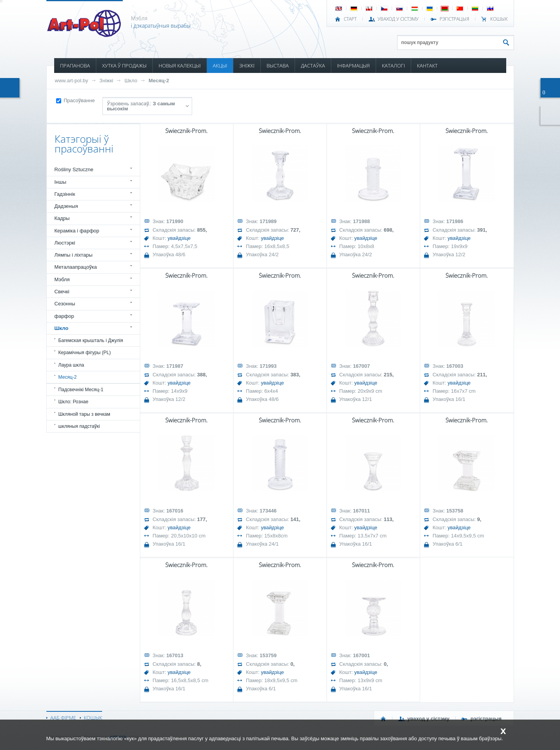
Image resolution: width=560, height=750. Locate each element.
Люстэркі (65, 243)
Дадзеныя (66, 206)
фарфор (64, 316)
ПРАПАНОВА (75, 66)
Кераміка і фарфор (77, 231)
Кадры (62, 218)
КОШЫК (499, 19)
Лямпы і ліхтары (74, 255)
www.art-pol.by (72, 81)
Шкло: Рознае (73, 402)
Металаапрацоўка (76, 267)
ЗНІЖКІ (247, 66)
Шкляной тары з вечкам (84, 414)
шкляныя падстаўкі (79, 426)
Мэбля (62, 279)
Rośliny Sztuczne (74, 169)
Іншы (61, 182)
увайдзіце (179, 238)
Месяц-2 (159, 81)
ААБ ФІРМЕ (63, 718)
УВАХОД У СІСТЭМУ (398, 19)
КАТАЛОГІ (393, 66)
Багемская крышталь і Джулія (91, 340)
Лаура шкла (71, 365)
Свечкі (62, 292)
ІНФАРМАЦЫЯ (353, 66)
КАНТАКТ (427, 66)
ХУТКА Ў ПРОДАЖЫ (124, 66)
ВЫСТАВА (278, 66)
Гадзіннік (65, 194)
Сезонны (65, 304)
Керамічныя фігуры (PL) (85, 353)
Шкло (131, 81)
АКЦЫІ (220, 66)
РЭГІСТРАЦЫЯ (454, 19)
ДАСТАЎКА (313, 66)
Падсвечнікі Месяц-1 (81, 390)
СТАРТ (350, 19)
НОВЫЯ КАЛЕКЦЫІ (180, 66)
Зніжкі (106, 81)
